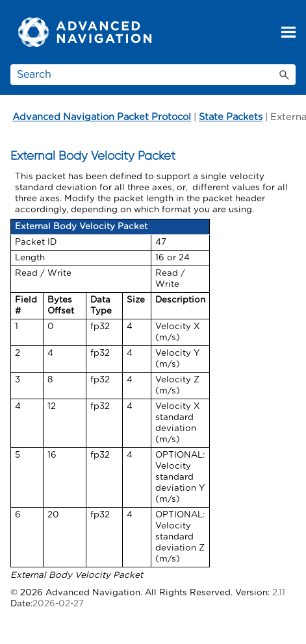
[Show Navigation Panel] (288, 32)
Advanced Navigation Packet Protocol (102, 117)
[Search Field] (153, 75)
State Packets (231, 117)
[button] (284, 75)
